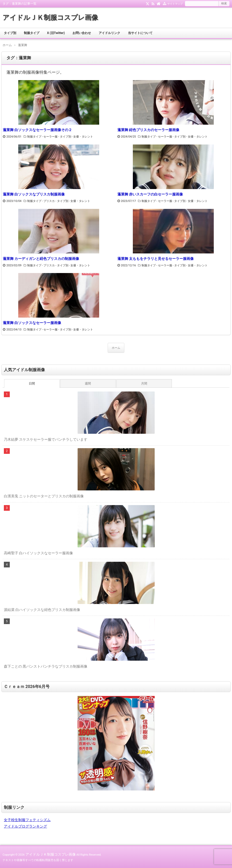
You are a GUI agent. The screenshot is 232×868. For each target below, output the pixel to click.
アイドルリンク (109, 33)
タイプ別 (10, 33)
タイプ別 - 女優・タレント (77, 137)
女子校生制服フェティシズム (27, 820)
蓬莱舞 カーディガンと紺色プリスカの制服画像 (41, 259)
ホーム (116, 348)
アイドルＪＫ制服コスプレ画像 (50, 18)
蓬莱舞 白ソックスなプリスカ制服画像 (34, 194)
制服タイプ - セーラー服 (43, 137)
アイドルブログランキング (25, 826)
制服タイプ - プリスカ (41, 201)
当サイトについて (140, 33)
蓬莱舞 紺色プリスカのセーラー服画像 (148, 130)
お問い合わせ (82, 33)
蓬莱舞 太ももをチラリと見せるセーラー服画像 (156, 259)
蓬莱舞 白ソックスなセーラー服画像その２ (37, 130)
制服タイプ (32, 33)
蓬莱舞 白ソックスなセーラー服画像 (32, 323)
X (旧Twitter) (56, 33)
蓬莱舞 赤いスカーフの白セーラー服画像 (150, 194)
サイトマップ (175, 4)
